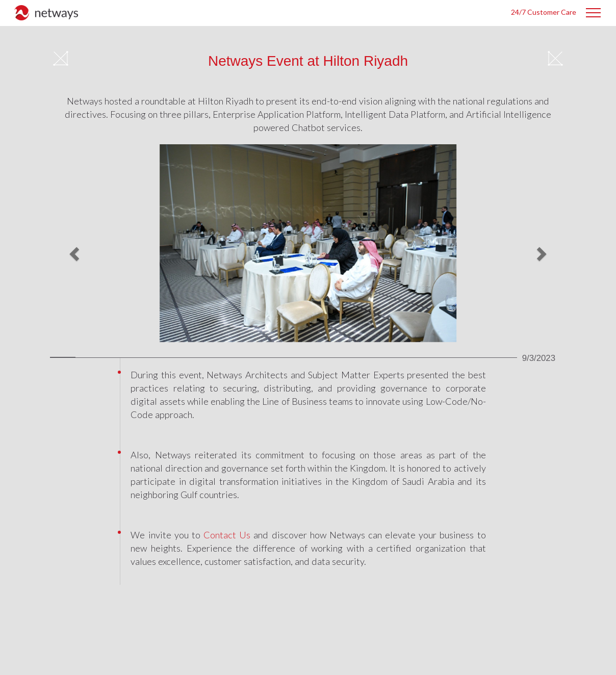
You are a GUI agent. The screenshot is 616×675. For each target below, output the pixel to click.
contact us (227, 535)
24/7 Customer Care (544, 12)
